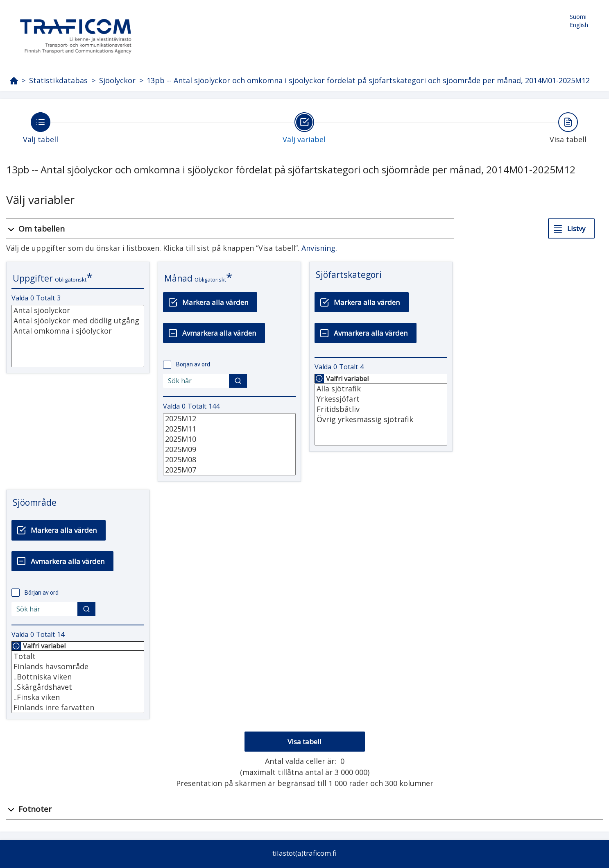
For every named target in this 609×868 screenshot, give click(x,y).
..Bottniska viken (78, 677)
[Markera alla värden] (210, 302)
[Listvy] (571, 228)
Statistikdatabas (58, 81)
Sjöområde (35, 502)
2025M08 (229, 460)
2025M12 (229, 419)
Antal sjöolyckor (78, 310)
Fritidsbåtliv (381, 409)
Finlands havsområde (78, 667)
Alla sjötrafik (381, 389)
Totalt (78, 656)
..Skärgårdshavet (78, 687)
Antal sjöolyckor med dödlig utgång (78, 321)
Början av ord (193, 364)
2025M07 (229, 470)
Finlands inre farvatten (78, 708)
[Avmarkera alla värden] (214, 333)
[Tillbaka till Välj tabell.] (41, 128)
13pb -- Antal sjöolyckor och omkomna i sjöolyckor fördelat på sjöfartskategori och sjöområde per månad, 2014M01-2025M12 (368, 80)
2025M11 (229, 429)
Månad (178, 278)
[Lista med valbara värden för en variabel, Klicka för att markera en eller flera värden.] (78, 336)
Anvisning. (319, 248)
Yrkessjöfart (381, 399)
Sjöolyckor (117, 81)
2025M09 (229, 449)
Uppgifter (33, 278)
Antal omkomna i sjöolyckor (78, 331)
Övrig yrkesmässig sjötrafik (381, 419)
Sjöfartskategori (349, 275)
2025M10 (229, 439)
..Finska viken (78, 697)
